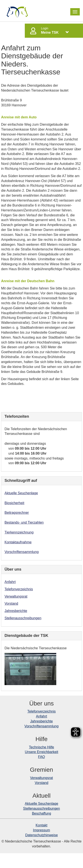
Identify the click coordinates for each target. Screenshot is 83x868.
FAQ (41, 757)
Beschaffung (41, 813)
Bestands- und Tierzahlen (24, 522)
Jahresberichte (16, 611)
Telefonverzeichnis (19, 589)
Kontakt (41, 825)
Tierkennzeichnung (19, 532)
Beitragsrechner (17, 513)
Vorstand (11, 604)
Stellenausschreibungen (23, 618)
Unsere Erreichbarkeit (41, 752)
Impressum (41, 830)
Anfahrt (10, 582)
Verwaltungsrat (16, 596)
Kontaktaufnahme (18, 542)
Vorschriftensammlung (22, 552)
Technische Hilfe (41, 747)
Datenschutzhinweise (41, 835)
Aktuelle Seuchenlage (21, 493)
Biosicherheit (14, 503)
